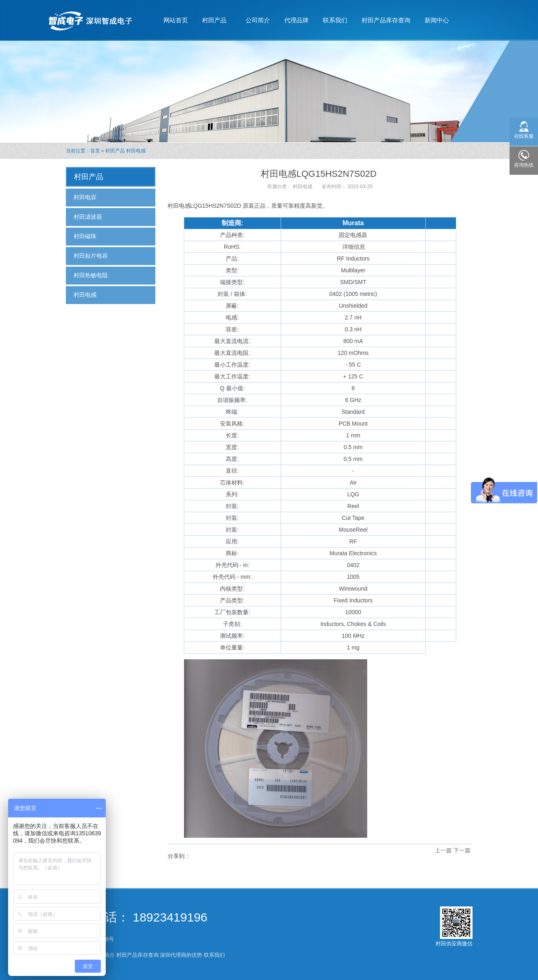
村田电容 (85, 197)
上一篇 (443, 850)
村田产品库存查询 (386, 20)
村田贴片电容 (91, 256)
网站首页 (176, 20)
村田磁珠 (85, 236)
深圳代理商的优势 (181, 955)
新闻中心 (437, 17)
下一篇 (462, 850)
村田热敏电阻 (91, 275)
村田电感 (136, 151)
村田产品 (215, 17)
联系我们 (335, 20)
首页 (95, 151)
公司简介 (258, 20)
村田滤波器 (88, 217)
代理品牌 (296, 20)
